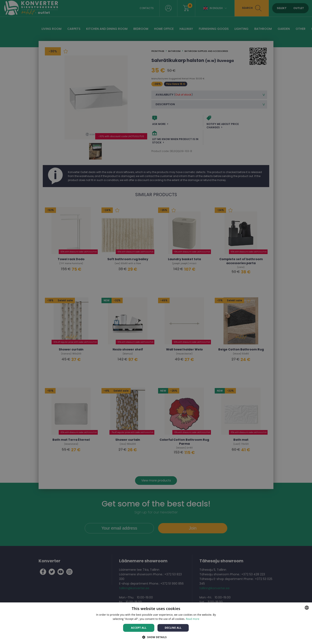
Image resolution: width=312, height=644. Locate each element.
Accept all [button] (139, 628)
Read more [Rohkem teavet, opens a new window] (193, 619)
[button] (156, 637)
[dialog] (156, 322)
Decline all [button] (173, 628)
